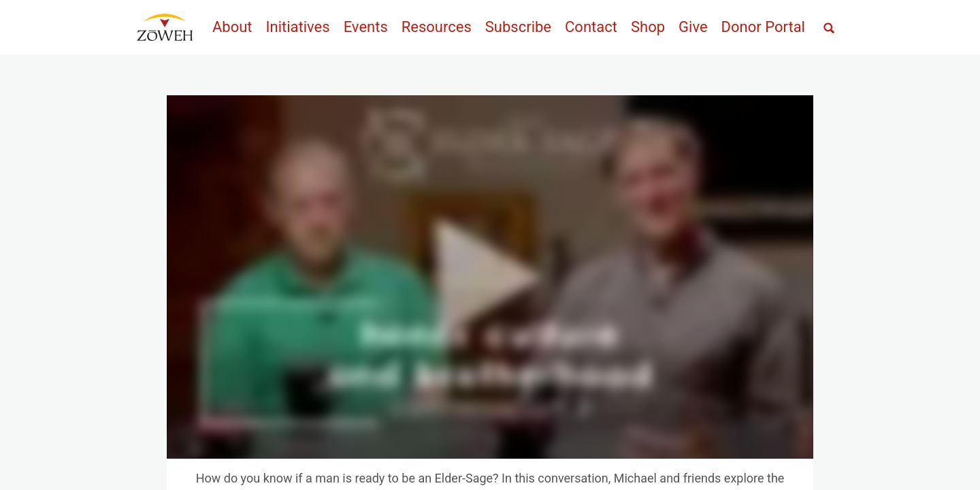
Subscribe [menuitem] (518, 27)
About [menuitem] (232, 27)
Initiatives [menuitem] (298, 27)
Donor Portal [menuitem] (763, 27)
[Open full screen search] (829, 28)
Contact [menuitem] (591, 27)
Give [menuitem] (693, 27)
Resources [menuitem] (437, 27)
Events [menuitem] (366, 27)
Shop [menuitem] (648, 27)
